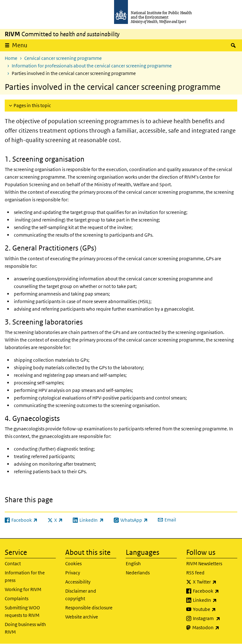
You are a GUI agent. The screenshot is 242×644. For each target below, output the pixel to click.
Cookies (73, 563)
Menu (20, 45)
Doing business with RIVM (25, 628)
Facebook (215, 591)
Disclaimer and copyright (81, 595)
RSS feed (195, 573)
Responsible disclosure (89, 608)
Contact (13, 563)
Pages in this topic (32, 105)
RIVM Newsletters (204, 563)
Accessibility (78, 582)
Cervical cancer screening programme (63, 58)
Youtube (215, 609)
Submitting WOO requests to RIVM (22, 611)
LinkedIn (215, 600)
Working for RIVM (23, 589)
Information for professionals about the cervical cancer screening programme (92, 66)
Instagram (215, 618)
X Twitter (215, 582)
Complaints (17, 598)
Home (11, 58)
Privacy (73, 573)
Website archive (82, 617)
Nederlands (138, 573)
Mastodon (215, 628)
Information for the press (25, 576)
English (133, 563)
